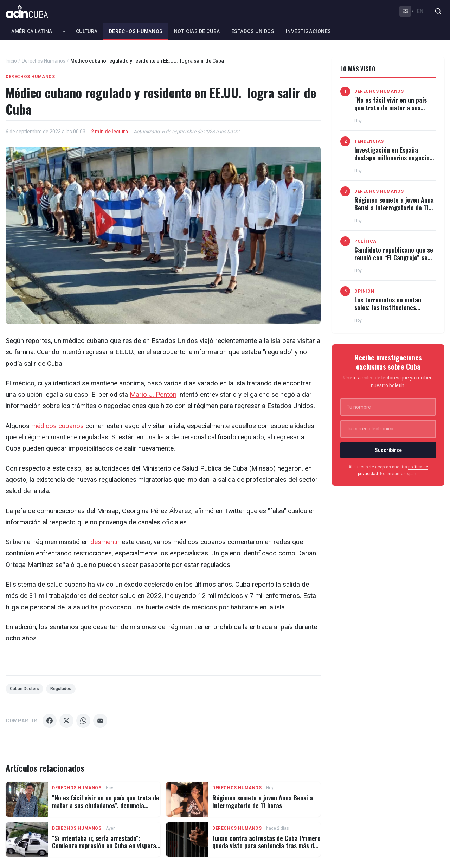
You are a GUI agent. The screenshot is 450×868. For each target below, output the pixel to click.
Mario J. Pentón (153, 394)
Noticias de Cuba (197, 31)
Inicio (11, 61)
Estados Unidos (253, 31)
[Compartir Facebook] (50, 721)
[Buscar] (438, 11)
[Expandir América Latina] (64, 31)
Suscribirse (388, 450)
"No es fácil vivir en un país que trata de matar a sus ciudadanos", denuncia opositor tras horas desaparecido (106, 805)
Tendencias (369, 141)
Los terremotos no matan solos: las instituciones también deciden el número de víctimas (394, 311)
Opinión (364, 291)
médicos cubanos (57, 426)
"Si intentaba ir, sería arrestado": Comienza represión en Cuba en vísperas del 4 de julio (105, 846)
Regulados (61, 689)
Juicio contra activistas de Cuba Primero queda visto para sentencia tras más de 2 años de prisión (266, 846)
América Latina (32, 31)
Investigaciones (308, 31)
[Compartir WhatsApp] (83, 721)
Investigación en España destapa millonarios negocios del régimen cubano (393, 157)
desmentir (105, 542)
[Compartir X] (66, 721)
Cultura (87, 31)
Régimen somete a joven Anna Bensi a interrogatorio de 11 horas (263, 802)
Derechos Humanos (136, 31)
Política (365, 241)
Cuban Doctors (24, 689)
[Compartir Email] (100, 721)
